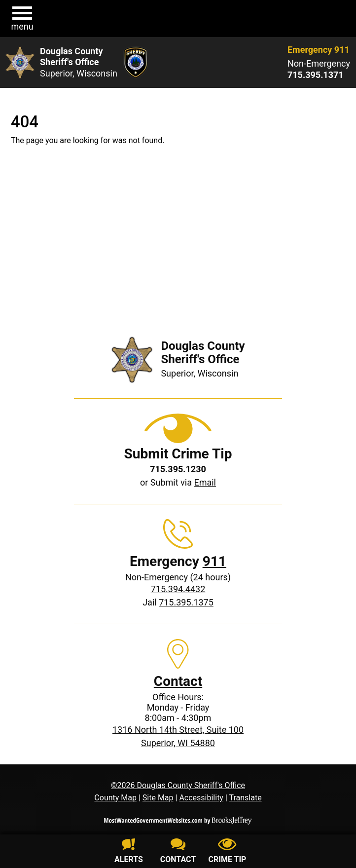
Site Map (158, 798)
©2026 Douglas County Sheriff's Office (178, 785)
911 (214, 561)
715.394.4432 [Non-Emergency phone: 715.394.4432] (178, 589)
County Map (115, 798)
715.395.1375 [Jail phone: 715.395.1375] (186, 602)
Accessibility (201, 798)
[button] (22, 19)
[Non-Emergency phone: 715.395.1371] (319, 75)
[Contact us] (178, 852)
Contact (178, 681)
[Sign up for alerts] (129, 852)
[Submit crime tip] (227, 852)
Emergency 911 (319, 50)
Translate (245, 798)
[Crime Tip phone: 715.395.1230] (178, 469)
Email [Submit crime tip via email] (205, 482)
